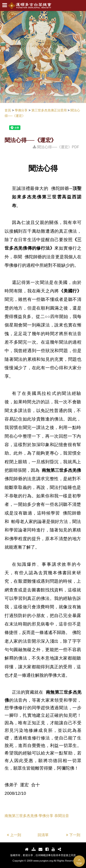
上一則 (14, 835)
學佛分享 (46, 816)
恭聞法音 (62, 816)
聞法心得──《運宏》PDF (56, 147)
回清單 (43, 835)
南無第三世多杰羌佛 (21, 816)
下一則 (73, 835)
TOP (79, 861)
